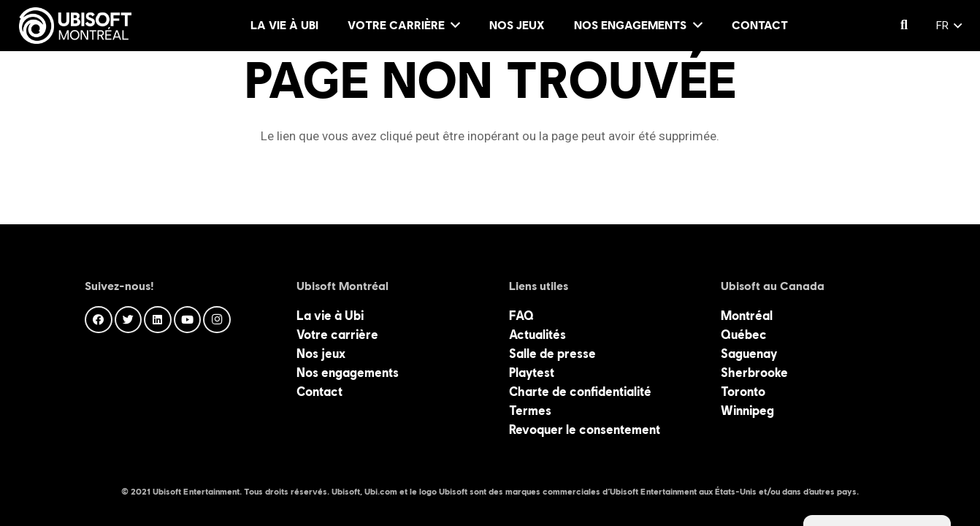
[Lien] (75, 26)
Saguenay (749, 354)
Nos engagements (348, 373)
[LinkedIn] (158, 320)
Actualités (537, 335)
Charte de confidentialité (580, 392)
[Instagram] (217, 320)
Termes (530, 411)
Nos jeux (321, 354)
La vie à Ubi (330, 316)
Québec (744, 335)
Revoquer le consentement (585, 430)
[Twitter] (129, 320)
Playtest (532, 373)
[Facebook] (99, 320)
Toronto (743, 392)
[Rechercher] (904, 26)
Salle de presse (552, 354)
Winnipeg (747, 411)
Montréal (747, 316)
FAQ (521, 316)
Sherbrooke (754, 373)
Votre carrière (337, 335)
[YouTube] (188, 320)
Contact (319, 392)
